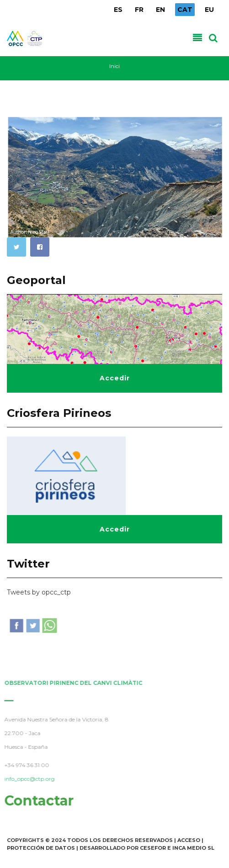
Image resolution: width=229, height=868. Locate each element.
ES (118, 10)
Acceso (189, 840)
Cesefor (153, 848)
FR (139, 10)
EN (160, 10)
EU (209, 10)
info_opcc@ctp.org (28, 779)
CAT (185, 10)
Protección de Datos (41, 848)
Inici (114, 66)
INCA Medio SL (193, 848)
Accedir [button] (115, 378)
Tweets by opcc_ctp (39, 592)
